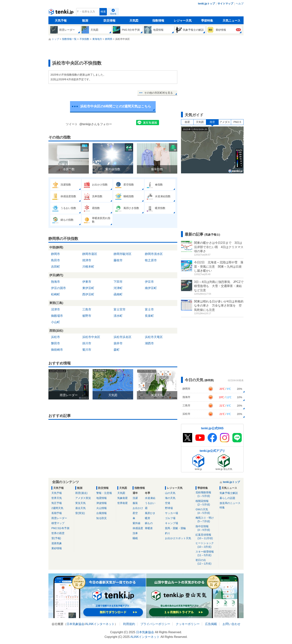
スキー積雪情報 (206, 554)
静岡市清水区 (154, 254)
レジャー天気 (183, 21)
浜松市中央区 (91, 337)
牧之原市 (151, 260)
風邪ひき (150, 513)
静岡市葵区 (90, 254)
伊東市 (87, 282)
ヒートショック (206, 545)
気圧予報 (57, 503)
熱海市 (55, 282)
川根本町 (88, 267)
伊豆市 (149, 282)
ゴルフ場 (170, 518)
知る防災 (101, 518)
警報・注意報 (104, 493)
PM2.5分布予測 (60, 528)
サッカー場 (172, 513)
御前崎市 (57, 350)
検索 (103, 12)
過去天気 (80, 508)
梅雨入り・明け (206, 520)
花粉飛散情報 (206, 494)
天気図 (134, 21)
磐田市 (55, 343)
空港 (168, 503)
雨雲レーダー (59, 518)
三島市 (87, 309)
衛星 (187, 122)
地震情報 (101, 498)
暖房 (147, 518)
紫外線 (137, 523)
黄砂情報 (57, 548)
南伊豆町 (151, 288)
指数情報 (158, 21)
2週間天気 (57, 508)
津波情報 (101, 503)
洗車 (135, 533)
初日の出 (206, 562)
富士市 (149, 309)
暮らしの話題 (227, 498)
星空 (135, 513)
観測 (85, 21)
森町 (117, 350)
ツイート (72, 124)
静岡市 (55, 254)
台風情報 (101, 513)
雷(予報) (56, 538)
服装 (135, 503)
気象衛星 (123, 498)
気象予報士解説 (229, 493)
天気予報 (61, 21)
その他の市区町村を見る (158, 93)
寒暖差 (149, 528)
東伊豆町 (88, 288)
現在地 (113, 14)
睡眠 (135, 538)
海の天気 (170, 498)
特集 (222, 507)
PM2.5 (237, 122)
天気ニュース (231, 21)
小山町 (55, 322)
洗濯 (135, 498)
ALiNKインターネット (100, 624)
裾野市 (87, 316)
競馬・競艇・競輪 (175, 528)
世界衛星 (123, 503)
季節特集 (207, 21)
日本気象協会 (75, 624)
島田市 (55, 260)
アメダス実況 (83, 498)
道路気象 (57, 543)
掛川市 (87, 343)
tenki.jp (61, 13)
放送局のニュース (230, 503)
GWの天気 (206, 511)
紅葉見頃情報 (206, 537)
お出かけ (138, 508)
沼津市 (55, 309)
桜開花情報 (206, 503)
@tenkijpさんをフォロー (96, 124)
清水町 (118, 316)
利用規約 (129, 624)
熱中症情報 (206, 528)
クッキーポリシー (188, 624)
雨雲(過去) (81, 493)
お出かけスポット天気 (178, 538)
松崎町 (55, 294)
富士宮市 (120, 309)
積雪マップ (58, 523)
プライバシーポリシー (155, 624)
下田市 (118, 282)
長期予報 (57, 513)
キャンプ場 (172, 523)
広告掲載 (211, 624)
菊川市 (87, 350)
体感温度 (138, 528)
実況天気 (80, 503)
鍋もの (149, 523)
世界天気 (57, 498)
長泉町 (149, 316)
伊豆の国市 (58, 288)
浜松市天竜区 (154, 337)
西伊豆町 (88, 294)
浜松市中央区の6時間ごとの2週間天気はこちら (116, 106)
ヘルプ (240, 4)
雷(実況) (80, 513)
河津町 (118, 288)
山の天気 (170, 493)
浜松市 (55, 337)
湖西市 (149, 343)
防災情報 (110, 21)
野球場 (169, 508)
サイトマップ (225, 4)
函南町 (118, 294)
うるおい (150, 503)
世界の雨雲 (58, 533)
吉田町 (55, 267)
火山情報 (101, 508)
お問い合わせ (231, 624)
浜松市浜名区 (123, 337)
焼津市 (87, 260)
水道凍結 (150, 498)
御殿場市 (57, 316)
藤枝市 (118, 260)
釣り (168, 533)
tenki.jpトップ (206, 4)
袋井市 (118, 343)
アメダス (225, 122)
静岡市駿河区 (123, 254)
